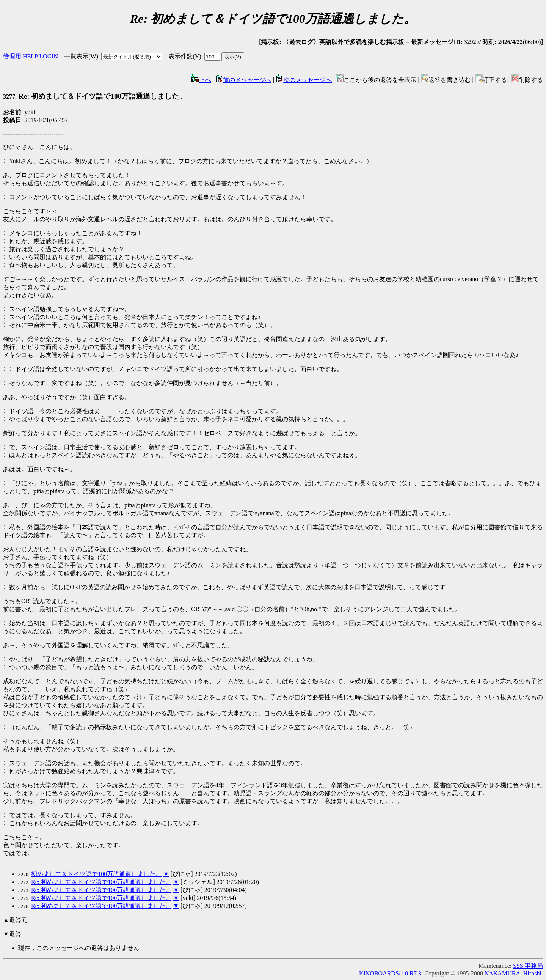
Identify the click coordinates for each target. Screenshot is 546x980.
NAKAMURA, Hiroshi (513, 973)
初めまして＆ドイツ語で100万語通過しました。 (96, 874)
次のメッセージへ (304, 80)
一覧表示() (81, 56)
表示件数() (185, 56)
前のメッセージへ (243, 80)
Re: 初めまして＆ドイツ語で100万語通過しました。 (95, 96)
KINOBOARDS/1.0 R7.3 (390, 973)
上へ (201, 80)
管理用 (12, 56)
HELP (30, 56)
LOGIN (49, 56)
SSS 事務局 (528, 966)
